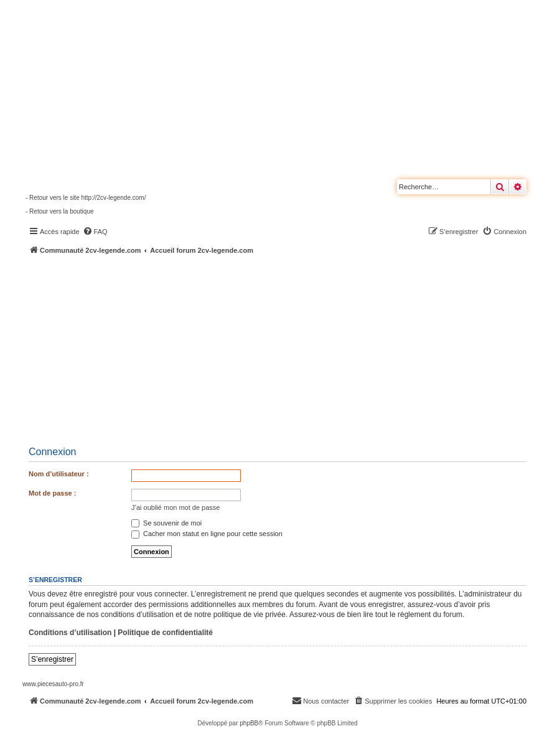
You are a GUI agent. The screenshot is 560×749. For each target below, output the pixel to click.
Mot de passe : (52, 493)
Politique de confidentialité (165, 633)
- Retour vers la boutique (60, 211)
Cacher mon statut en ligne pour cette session (207, 534)
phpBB (249, 723)
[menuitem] (95, 232)
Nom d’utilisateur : (59, 474)
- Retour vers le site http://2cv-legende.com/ (86, 198)
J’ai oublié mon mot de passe (175, 507)
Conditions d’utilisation (70, 633)
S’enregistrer (52, 659)
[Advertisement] (291, 349)
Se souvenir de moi (166, 523)
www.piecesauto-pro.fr (53, 684)
